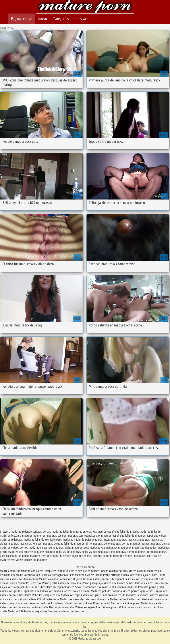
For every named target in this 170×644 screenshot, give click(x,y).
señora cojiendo (72, 556)
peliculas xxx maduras (95, 552)
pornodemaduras (157, 552)
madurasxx (125, 548)
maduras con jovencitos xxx (84, 536)
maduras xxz (97, 548)
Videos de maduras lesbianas (132, 595)
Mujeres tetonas (82, 579)
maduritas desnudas (144, 548)
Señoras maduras (127, 587)
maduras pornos (140, 544)
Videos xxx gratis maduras (97, 595)
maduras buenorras (34, 536)
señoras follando (113, 556)
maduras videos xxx (41, 548)
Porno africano (112, 575)
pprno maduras (31, 556)
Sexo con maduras (59, 611)
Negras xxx (118, 603)
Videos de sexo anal (70, 583)
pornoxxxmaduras (11, 556)
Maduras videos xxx (85, 7)
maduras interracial (104, 540)
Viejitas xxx (134, 599)
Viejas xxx (6, 587)
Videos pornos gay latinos (139, 591)
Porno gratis (50, 583)
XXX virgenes (126, 607)
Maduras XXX (16, 611)
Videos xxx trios (131, 575)
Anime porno (133, 603)
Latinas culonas (83, 603)
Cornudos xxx (32, 575)
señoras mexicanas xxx (137, 556)
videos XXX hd (37, 599)
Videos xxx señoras (17, 599)
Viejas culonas (149, 575)
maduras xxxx (80, 548)
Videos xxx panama (52, 591)
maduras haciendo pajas (77, 540)
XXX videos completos (44, 571)
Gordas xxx (66, 579)
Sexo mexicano (77, 575)
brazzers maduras (11, 532)
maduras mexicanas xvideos (25, 544)
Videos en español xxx (89, 607)
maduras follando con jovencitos (43, 540)
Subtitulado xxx (136, 583)
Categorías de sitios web (71, 19)
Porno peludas (21, 587)
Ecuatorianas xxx (91, 587)
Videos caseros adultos (114, 571)
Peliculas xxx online (12, 575)
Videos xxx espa (71, 595)
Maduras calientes (152, 603)
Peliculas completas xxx (46, 595)
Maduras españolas (36, 611)
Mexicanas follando (153, 599)
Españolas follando (62, 603)
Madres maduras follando (16, 571)
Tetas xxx (36, 583)
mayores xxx (15, 552)
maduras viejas (62, 548)
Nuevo (43, 19)
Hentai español (40, 607)
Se (166, 599)
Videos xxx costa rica (70, 571)
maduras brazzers (11, 536)
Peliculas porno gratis (151, 587)
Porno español (102, 603)
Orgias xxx (161, 591)
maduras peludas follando (58, 544)
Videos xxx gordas (11, 591)
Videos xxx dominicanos (24, 579)
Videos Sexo (74, 587)
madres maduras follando (145, 532)
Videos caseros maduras (14, 603)
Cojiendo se (52, 599)
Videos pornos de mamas (15, 607)
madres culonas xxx (85, 532)
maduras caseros (57, 536)
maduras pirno (83, 544)
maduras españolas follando (118, 536)
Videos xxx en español (77, 591)
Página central (21, 19)
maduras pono (101, 544)
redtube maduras (52, 556)
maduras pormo (120, 544)
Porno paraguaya (93, 583)
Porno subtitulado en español (48, 587)
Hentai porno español (62, 607)
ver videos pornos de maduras (29, 560)
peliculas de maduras (68, 552)
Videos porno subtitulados (16, 595)
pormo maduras (136, 552)
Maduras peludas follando (106, 591)
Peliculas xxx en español (139, 579)
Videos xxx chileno (157, 583)
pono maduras (117, 552)
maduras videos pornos (14, 548)
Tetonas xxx (77, 611)
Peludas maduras (40, 603)
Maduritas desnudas (72, 599)
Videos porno (95, 575)
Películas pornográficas (54, 575)
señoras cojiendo (92, 556)
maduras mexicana (127, 540)
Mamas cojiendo (48, 579)
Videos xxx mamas (115, 583)
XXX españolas (91, 571)
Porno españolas (20, 583)
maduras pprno (160, 544)
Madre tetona (118, 599)
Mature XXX (109, 587)
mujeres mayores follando (39, 552)
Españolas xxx (31, 591)
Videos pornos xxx (146, 607)
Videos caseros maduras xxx (145, 571)
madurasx (111, 548)
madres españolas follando (113, 532)
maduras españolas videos (151, 536)
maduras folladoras (11, 540)
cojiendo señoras (32, 532)
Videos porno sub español (109, 579)
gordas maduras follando (58, 532)
